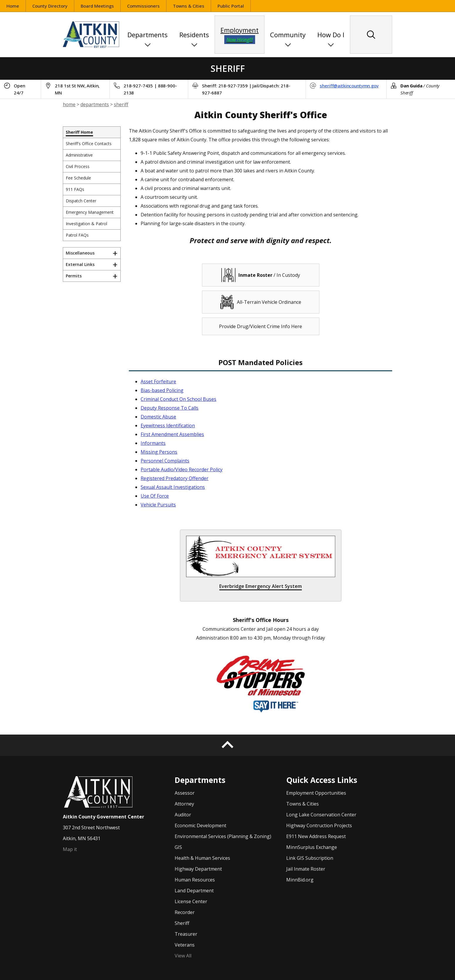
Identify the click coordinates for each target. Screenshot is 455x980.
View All (183, 956)
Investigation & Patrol (86, 224)
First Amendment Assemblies (172, 434)
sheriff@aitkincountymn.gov (349, 86)
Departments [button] (148, 35)
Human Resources (195, 880)
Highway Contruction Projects (319, 825)
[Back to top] (227, 745)
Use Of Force (155, 496)
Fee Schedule (78, 178)
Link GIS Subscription (310, 858)
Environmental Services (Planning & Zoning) (223, 836)
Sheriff (182, 923)
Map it (70, 849)
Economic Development (200, 825)
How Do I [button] (331, 35)
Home (13, 6)
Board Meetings (97, 6)
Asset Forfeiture (158, 382)
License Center (191, 901)
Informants (153, 443)
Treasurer (186, 934)
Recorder (185, 912)
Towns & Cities (189, 6)
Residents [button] (194, 35)
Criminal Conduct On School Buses (178, 399)
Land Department (194, 891)
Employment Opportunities (316, 793)
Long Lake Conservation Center (321, 815)
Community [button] (288, 35)
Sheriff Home (79, 132)
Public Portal (234, 6)
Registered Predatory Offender (175, 478)
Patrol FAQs (77, 235)
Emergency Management (90, 212)
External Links (80, 264)
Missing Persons (159, 452)
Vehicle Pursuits (158, 505)
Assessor (185, 793)
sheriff (121, 104)
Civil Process (78, 166)
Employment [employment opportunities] (240, 35)
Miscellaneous (80, 253)
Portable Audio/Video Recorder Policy (182, 469)
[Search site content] (371, 35)
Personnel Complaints (165, 461)
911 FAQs (75, 189)
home (69, 104)
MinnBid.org (300, 880)
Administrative (79, 155)
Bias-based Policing (162, 390)
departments (95, 104)
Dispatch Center (81, 201)
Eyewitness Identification (168, 425)
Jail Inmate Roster (306, 869)
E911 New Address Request (316, 836)
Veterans (185, 945)
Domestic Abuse (158, 417)
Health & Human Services (202, 858)
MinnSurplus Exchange (312, 847)
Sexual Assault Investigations (173, 487)
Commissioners (143, 6)
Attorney (184, 804)
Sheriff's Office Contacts (89, 144)
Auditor (183, 815)
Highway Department (198, 869)
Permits (74, 276)
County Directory (50, 6)
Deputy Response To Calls (170, 408)
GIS (178, 847)
